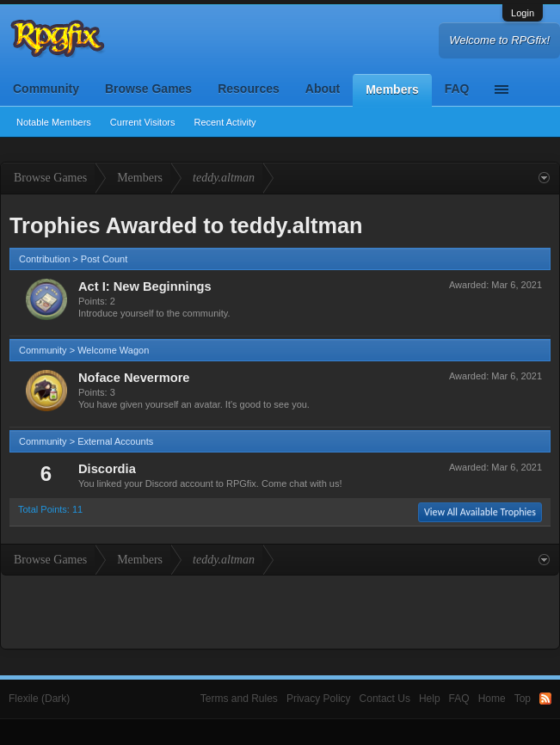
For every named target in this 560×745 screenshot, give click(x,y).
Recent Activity (225, 122)
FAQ (457, 89)
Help (430, 699)
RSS (545, 699)
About (323, 89)
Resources (249, 89)
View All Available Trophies (480, 512)
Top (523, 699)
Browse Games (148, 89)
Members (392, 89)
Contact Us (385, 699)
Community (46, 89)
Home (492, 699)
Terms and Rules (239, 699)
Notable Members (54, 122)
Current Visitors (143, 122)
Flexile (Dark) (39, 699)
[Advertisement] (280, 610)
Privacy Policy (319, 699)
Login (523, 13)
